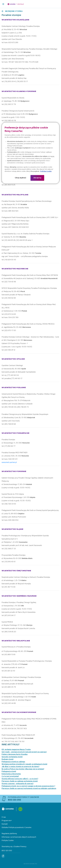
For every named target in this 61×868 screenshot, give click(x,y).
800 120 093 (7, 851)
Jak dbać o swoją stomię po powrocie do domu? (21, 767)
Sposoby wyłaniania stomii (12, 757)
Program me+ (7, 821)
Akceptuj (37, 178)
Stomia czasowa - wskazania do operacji (17, 784)
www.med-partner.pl (9, 462)
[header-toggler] (3, 4)
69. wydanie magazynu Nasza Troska (16, 750)
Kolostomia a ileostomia (11, 774)
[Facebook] (3, 856)
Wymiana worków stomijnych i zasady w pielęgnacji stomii (24, 764)
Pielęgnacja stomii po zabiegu (13, 762)
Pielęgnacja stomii (9, 772)
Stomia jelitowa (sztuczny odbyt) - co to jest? (20, 779)
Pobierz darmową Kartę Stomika (15, 754)
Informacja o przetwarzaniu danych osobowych (19, 837)
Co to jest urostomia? (10, 776)
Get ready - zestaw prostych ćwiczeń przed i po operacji (24, 752)
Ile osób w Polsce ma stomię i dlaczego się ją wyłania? (23, 769)
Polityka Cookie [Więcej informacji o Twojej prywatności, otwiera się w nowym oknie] (46, 171)
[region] (30, 153)
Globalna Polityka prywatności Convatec (17, 828)
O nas (4, 817)
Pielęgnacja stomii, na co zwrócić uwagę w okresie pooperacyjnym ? (28, 786)
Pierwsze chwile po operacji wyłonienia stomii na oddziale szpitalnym (29, 789)
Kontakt (5, 824)
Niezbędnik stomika (14, 11)
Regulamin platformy (9, 834)
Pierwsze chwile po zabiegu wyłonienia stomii (20, 781)
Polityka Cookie (8, 841)
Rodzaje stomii (7, 759)
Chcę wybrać (21, 178)
